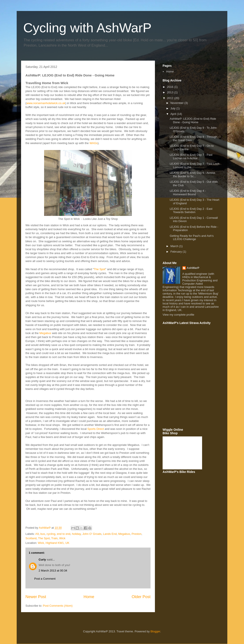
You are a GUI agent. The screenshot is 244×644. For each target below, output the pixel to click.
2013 (171, 92)
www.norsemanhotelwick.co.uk (46, 103)
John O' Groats (92, 534)
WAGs (94, 143)
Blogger (155, 631)
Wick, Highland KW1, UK (54, 543)
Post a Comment (45, 579)
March (175, 246)
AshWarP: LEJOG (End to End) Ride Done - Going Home (193, 120)
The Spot (100, 269)
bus (43, 534)
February (177, 252)
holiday (76, 534)
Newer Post (36, 597)
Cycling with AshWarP (87, 28)
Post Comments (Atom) (58, 606)
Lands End (110, 534)
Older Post (141, 597)
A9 (37, 534)
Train (54, 538)
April (174, 114)
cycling (51, 534)
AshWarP (193, 268)
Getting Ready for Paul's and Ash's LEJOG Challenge (192, 238)
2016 (171, 87)
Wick (62, 538)
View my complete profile (178, 315)
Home (89, 597)
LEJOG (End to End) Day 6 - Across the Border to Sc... (192, 175)
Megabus (45, 333)
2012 (171, 98)
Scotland (31, 538)
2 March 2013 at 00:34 (53, 571)
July (173, 108)
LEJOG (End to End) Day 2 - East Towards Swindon (191, 211)
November (178, 103)
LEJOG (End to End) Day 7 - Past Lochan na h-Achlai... (191, 156)
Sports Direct (96, 429)
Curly (42, 560)
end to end (64, 534)
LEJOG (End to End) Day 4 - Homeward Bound (188, 193)
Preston (137, 534)
